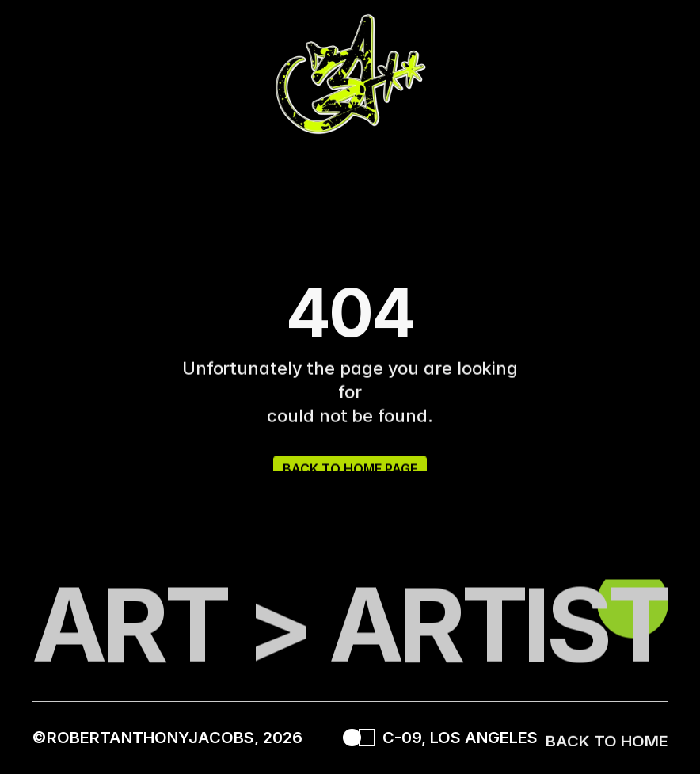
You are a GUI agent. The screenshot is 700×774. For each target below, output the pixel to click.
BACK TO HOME (607, 744)
